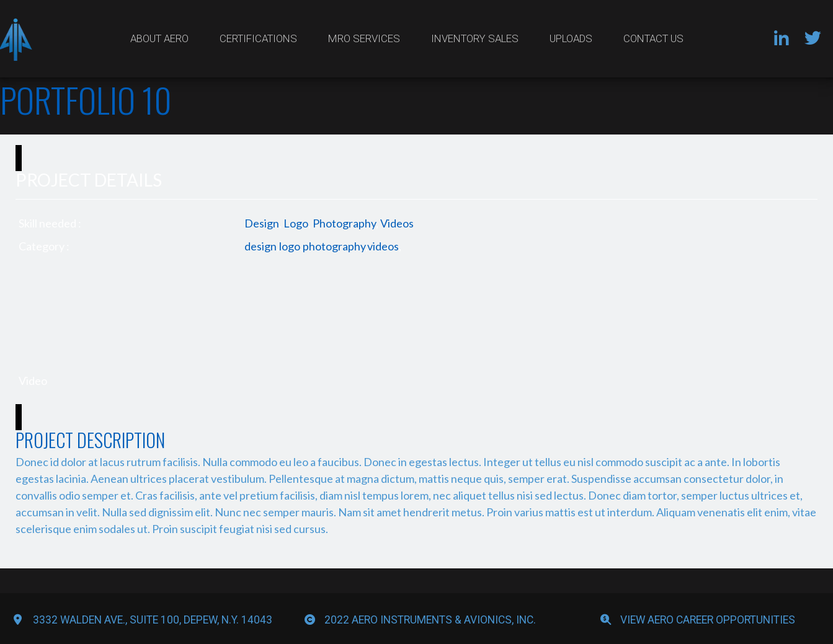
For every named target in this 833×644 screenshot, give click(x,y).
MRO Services (364, 38)
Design (262, 223)
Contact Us (653, 38)
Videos (397, 223)
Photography (344, 223)
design (261, 246)
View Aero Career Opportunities (708, 620)
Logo (296, 223)
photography (334, 246)
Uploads (571, 38)
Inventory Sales (475, 38)
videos (383, 246)
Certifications (258, 38)
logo (290, 246)
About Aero (159, 38)
